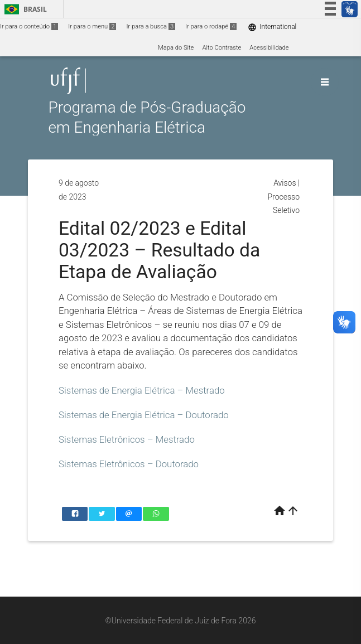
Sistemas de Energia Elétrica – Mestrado (142, 390)
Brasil (24, 9)
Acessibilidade (269, 48)
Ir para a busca (151, 26)
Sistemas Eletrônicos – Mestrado (127, 439)
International (272, 27)
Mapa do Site (176, 48)
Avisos (285, 183)
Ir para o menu (92, 26)
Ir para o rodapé (211, 26)
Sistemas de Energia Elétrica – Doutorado (144, 415)
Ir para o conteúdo (29, 26)
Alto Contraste (222, 48)
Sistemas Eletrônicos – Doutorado (129, 464)
